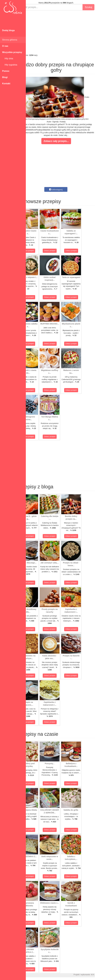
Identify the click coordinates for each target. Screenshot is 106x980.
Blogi (5, 77)
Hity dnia (8, 59)
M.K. (103, 975)
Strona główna (10, 40)
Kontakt (6, 84)
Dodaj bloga (8, 30)
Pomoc (6, 71)
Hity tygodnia (10, 65)
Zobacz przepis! (38, 251)
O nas (5, 46)
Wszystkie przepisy (12, 52)
